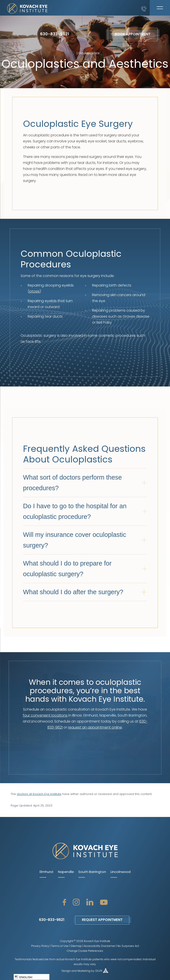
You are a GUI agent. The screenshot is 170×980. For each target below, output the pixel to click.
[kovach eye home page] (85, 852)
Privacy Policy (40, 946)
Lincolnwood (121, 872)
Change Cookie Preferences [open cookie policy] (85, 951)
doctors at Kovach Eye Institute (39, 794)
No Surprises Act (128, 946)
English (23, 977)
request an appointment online (95, 728)
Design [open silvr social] (66, 971)
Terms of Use (60, 946)
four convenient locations (45, 716)
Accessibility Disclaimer (100, 946)
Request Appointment (102, 920)
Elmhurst (47, 872)
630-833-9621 (55, 34)
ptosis (34, 292)
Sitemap (76, 946)
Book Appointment (133, 35)
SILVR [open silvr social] (99, 971)
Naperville (66, 872)
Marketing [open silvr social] (84, 971)
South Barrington (92, 872)
